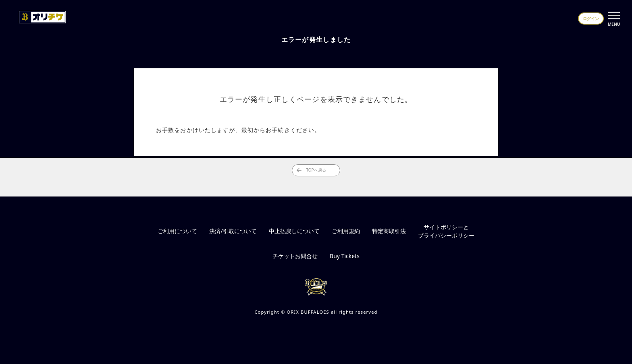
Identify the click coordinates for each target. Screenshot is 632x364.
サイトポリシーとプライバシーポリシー (446, 231)
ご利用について (177, 231)
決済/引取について (233, 231)
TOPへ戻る (311, 170)
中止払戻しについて (294, 231)
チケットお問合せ (295, 256)
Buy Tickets (345, 256)
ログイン (591, 19)
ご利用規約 (346, 231)
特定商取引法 (389, 231)
